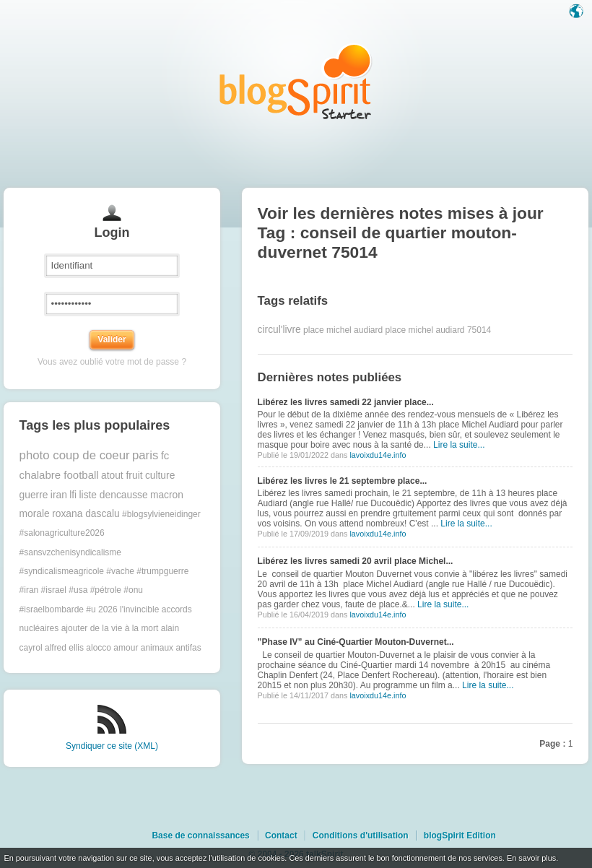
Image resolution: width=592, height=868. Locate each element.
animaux (157, 648)
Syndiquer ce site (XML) (112, 746)
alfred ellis (64, 648)
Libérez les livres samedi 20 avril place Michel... (356, 561)
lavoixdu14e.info (378, 455)
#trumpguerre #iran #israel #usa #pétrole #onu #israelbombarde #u (104, 590)
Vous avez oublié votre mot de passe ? (112, 362)
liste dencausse (114, 495)
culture (160, 476)
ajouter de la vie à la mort (110, 628)
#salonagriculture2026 (62, 533)
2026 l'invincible (129, 609)
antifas (188, 648)
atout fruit (122, 476)
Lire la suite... (459, 445)
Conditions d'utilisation (361, 836)
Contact (281, 836)
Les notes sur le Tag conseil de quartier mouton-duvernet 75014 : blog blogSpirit (296, 81)
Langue (578, 12)
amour (126, 648)
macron (167, 495)
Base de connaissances (200, 836)
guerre (34, 495)
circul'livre (279, 330)
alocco (99, 648)
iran (59, 495)
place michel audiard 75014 (438, 330)
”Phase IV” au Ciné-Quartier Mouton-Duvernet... (356, 642)
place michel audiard (343, 330)
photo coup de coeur (75, 455)
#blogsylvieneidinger (161, 514)
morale (35, 514)
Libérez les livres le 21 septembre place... (343, 481)
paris (145, 455)
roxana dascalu (86, 514)
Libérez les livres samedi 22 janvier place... (346, 402)
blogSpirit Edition (460, 836)
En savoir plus (531, 858)
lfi (73, 495)
